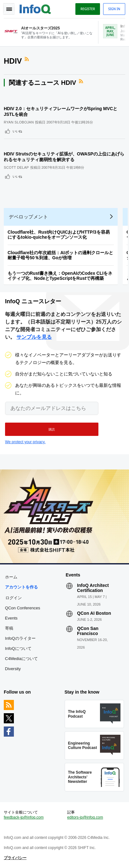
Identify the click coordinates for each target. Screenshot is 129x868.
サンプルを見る (34, 337)
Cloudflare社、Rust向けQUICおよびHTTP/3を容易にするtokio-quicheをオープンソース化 (59, 235)
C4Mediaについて (21, 659)
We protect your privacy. (25, 442)
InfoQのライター (20, 638)
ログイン (14, 598)
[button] (52, 429)
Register (88, 9)
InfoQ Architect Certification (93, 588)
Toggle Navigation (9, 9)
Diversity (13, 669)
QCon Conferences (23, 608)
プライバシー (15, 858)
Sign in (114, 9)
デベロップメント (28, 217)
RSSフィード (27, 59)
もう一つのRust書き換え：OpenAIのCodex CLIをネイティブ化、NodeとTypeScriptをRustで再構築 (60, 276)
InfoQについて (18, 648)
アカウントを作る (21, 587)
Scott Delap (16, 167)
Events (11, 618)
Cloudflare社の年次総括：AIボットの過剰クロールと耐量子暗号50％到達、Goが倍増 (60, 255)
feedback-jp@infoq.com (24, 817)
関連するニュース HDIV (42, 83)
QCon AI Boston (94, 613)
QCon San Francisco (88, 631)
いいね (17, 131)
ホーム (11, 577)
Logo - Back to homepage (35, 8)
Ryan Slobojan (19, 122)
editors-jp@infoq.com (85, 817)
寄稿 (9, 628)
